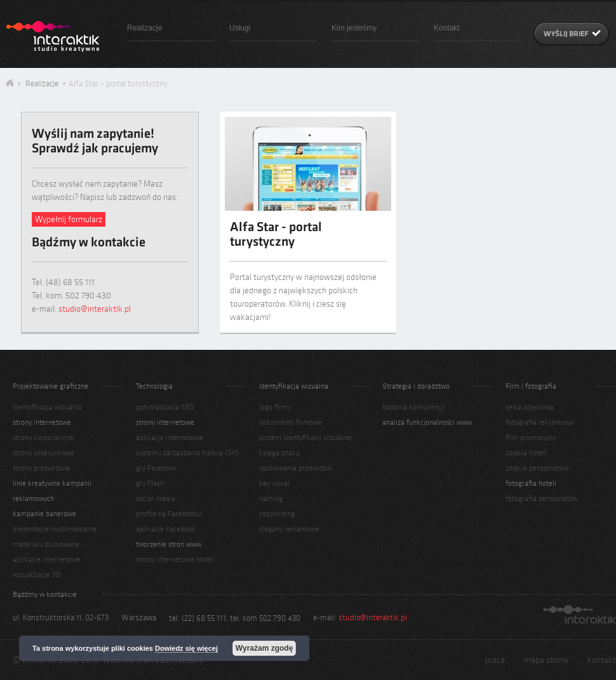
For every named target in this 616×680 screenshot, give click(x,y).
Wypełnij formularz (69, 219)
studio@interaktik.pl (95, 309)
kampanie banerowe (44, 514)
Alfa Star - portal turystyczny (276, 236)
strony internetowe (42, 422)
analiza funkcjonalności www (427, 422)
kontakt (602, 660)
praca (495, 660)
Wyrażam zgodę (264, 648)
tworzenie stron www (169, 544)
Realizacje (144, 28)
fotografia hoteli (531, 483)
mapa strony (546, 660)
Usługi (240, 28)
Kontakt (447, 28)
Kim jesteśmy (354, 28)
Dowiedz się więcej (186, 648)
